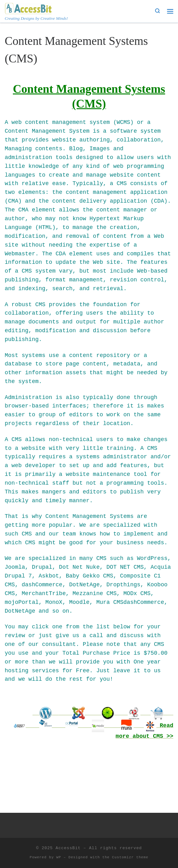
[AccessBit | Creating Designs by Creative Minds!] (28, 8)
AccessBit (68, 848)
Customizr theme (130, 857)
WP (59, 857)
